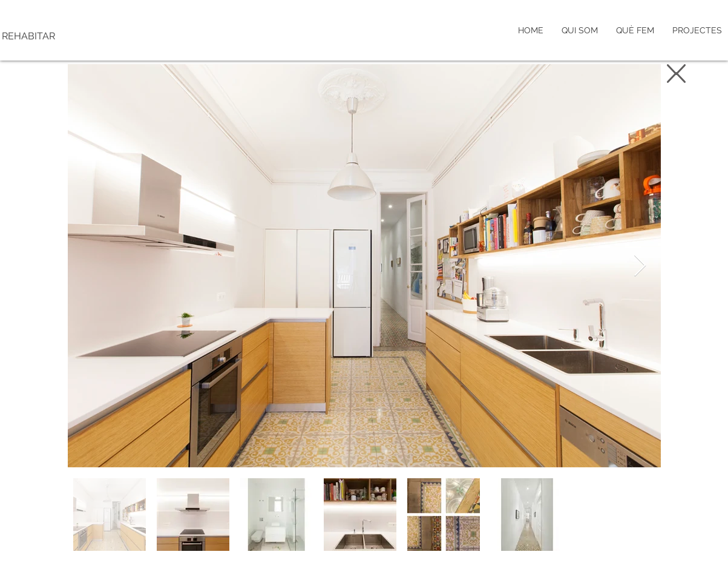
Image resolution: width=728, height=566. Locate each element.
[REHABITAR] (80, 36)
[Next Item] (640, 266)
